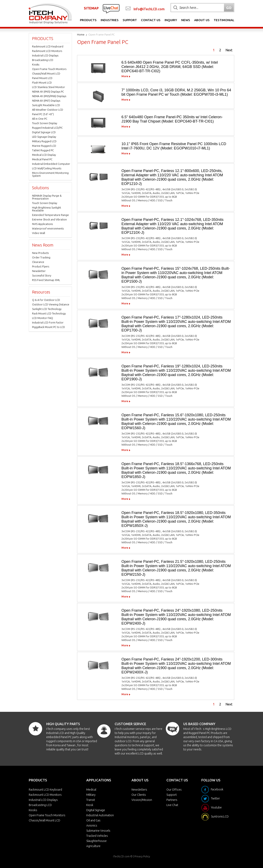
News (186, 20)
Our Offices (174, 790)
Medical (91, 790)
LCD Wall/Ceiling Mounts (47, 168)
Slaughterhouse (96, 841)
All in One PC (40, 119)
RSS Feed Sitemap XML (46, 280)
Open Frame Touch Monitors (49, 69)
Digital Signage (96, 810)
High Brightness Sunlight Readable (47, 209)
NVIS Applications (42, 224)
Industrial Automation (100, 815)
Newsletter (39, 271)
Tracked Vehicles (97, 836)
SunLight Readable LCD (46, 105)
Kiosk (90, 805)
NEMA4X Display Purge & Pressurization (47, 197)
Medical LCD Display (44, 155)
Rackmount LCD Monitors (47, 51)
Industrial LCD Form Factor (48, 322)
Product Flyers (41, 266)
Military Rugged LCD (44, 141)
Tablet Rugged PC (43, 150)
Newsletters (139, 790)
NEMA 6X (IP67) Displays (46, 101)
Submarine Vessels (98, 831)
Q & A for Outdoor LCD (46, 300)
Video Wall (39, 233)
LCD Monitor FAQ (43, 318)
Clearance (38, 262)
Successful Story (42, 275)
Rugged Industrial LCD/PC (47, 128)
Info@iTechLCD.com (149, 9)
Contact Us (151, 20)
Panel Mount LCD (42, 78)
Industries (110, 20)
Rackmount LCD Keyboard (48, 46)
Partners (172, 800)
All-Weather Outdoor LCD (48, 110)
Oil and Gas (93, 820)
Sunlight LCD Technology (47, 309)
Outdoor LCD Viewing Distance (51, 304)
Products (88, 20)
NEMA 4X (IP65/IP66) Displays (49, 96)
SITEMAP (91, 8)
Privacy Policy (142, 856)
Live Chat (172, 805)
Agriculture (93, 846)
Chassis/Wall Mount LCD (46, 73)
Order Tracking (41, 257)
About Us (202, 20)
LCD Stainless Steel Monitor (48, 87)
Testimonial (224, 20)
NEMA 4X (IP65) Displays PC (48, 92)
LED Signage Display (44, 137)
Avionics (92, 826)
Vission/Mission (142, 800)
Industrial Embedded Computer (51, 164)
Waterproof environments (48, 228)
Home (81, 34)
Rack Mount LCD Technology (49, 313)
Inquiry (171, 20)
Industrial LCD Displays (45, 55)
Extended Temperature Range (50, 215)
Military (91, 795)
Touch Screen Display (45, 123)
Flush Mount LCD (42, 83)
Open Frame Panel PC (102, 34)
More (125, 76)
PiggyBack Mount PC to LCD (48, 327)
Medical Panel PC (42, 159)
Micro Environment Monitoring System (50, 174)
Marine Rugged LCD (44, 146)
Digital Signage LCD (44, 132)
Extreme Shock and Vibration (49, 219)
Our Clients (139, 795)
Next (229, 50)
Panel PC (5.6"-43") (43, 114)
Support (130, 20)
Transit (91, 800)
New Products (40, 253)
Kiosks (36, 64)
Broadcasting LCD (43, 60)
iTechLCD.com (121, 856)
